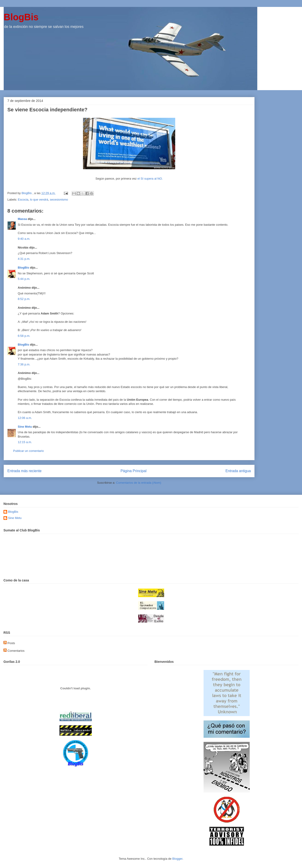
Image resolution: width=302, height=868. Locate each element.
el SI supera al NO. (150, 179)
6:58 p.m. (24, 336)
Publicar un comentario (28, 451)
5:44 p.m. (24, 279)
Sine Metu (25, 427)
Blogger (177, 859)
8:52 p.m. (24, 299)
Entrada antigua (238, 471)
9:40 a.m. (24, 239)
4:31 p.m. (24, 259)
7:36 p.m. (24, 364)
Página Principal (134, 471)
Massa (22, 219)
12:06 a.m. (25, 418)
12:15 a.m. (25, 442)
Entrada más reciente (24, 471)
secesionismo (59, 200)
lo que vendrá (39, 200)
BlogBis (21, 17)
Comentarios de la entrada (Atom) (139, 483)
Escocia (23, 200)
